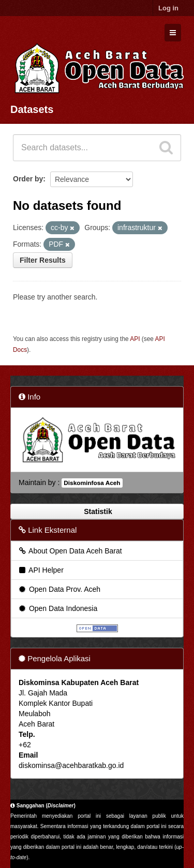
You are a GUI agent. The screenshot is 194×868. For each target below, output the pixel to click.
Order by (28, 179)
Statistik (97, 511)
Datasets (32, 109)
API (135, 339)
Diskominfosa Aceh (92, 483)
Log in (168, 8)
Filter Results (43, 260)
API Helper (41, 570)
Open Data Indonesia (57, 608)
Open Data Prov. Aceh (59, 589)
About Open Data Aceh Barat (70, 551)
